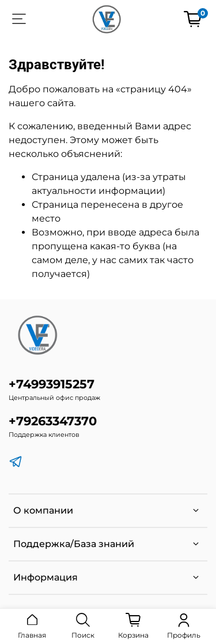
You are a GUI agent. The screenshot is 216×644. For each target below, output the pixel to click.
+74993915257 (52, 384)
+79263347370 (53, 421)
